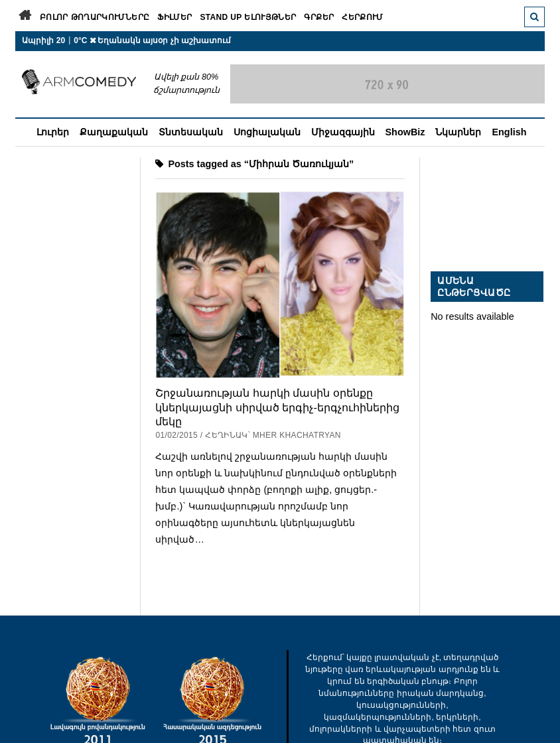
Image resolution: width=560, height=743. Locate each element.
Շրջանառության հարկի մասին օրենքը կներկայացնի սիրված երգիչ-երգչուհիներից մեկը (277, 407)
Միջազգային (343, 132)
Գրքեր (319, 17)
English (509, 132)
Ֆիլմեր (175, 17)
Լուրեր (53, 132)
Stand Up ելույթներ (248, 17)
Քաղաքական (114, 132)
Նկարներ (458, 132)
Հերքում (363, 17)
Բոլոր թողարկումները (95, 17)
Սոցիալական (267, 132)
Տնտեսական (191, 132)
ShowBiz (405, 132)
